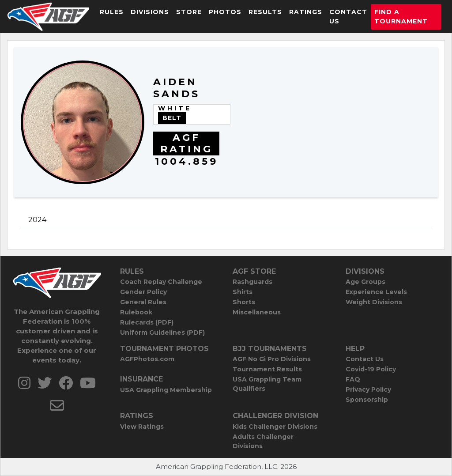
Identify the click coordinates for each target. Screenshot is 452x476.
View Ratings (142, 427)
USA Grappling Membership (166, 390)
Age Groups (365, 282)
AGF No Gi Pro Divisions (272, 359)
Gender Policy (143, 292)
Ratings (306, 12)
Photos (225, 12)
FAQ (353, 379)
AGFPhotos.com (147, 359)
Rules (112, 12)
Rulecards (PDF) (147, 322)
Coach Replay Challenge (161, 282)
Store (189, 12)
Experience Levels (376, 292)
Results (265, 12)
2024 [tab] (37, 220)
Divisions (150, 12)
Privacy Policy (368, 389)
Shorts (244, 302)
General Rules (143, 302)
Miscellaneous (257, 312)
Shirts (243, 292)
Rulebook (136, 312)
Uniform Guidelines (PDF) (162, 332)
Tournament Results (267, 369)
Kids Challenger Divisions (275, 427)
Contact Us (348, 17)
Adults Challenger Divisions (263, 441)
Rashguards (252, 282)
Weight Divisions (374, 302)
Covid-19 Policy (371, 369)
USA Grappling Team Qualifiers (267, 384)
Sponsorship (367, 400)
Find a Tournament (401, 17)
